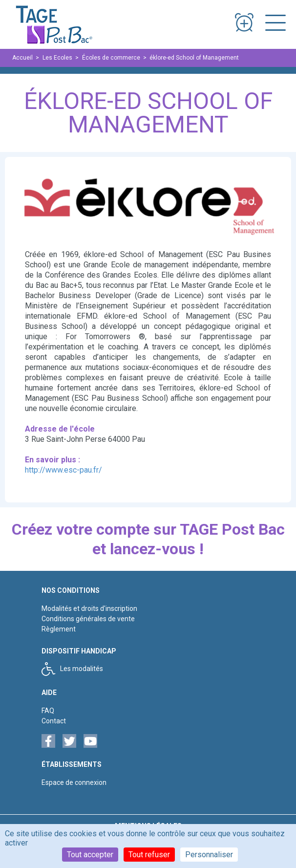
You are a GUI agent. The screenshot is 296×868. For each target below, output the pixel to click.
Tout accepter (90, 855)
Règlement (59, 629)
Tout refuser (149, 855)
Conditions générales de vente (88, 619)
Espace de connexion (74, 782)
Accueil (22, 58)
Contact (54, 721)
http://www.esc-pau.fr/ (63, 470)
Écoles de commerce (111, 58)
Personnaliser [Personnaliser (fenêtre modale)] (209, 855)
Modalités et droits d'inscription (89, 608)
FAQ (48, 711)
